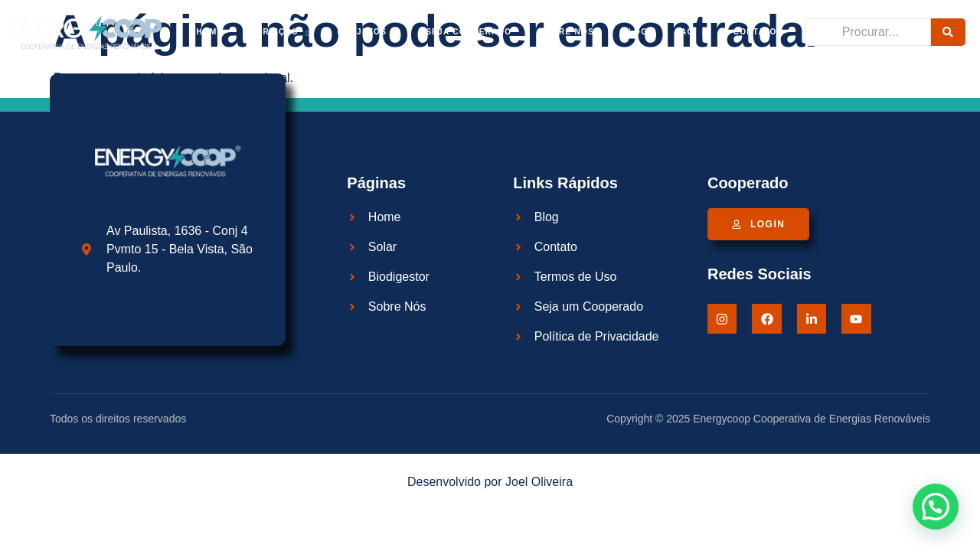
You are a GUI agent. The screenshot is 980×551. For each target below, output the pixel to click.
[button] (936, 507)
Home (209, 32)
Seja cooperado (469, 32)
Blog (635, 32)
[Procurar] (868, 32)
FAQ (690, 33)
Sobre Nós (567, 32)
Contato (755, 32)
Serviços (281, 33)
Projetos (367, 33)
